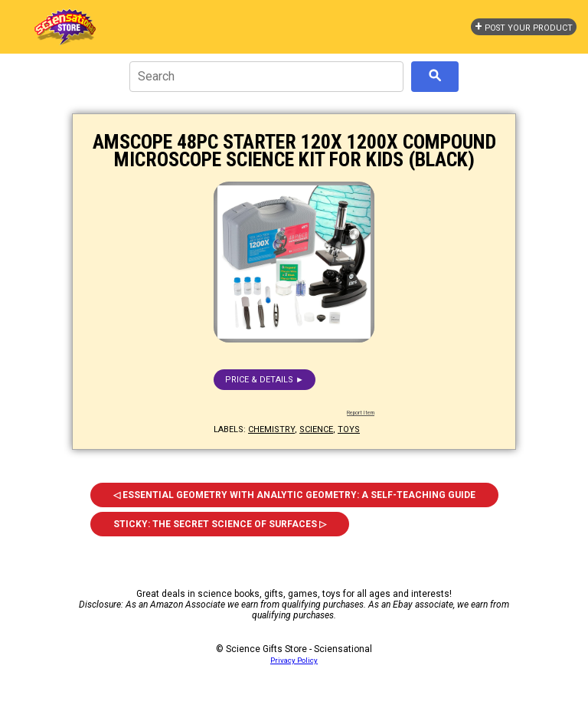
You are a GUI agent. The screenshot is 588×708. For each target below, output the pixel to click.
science (316, 429)
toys (349, 429)
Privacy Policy (294, 660)
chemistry (271, 429)
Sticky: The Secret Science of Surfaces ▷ (220, 524)
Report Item (361, 413)
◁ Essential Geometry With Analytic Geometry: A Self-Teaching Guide (294, 495)
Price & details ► (265, 380)
